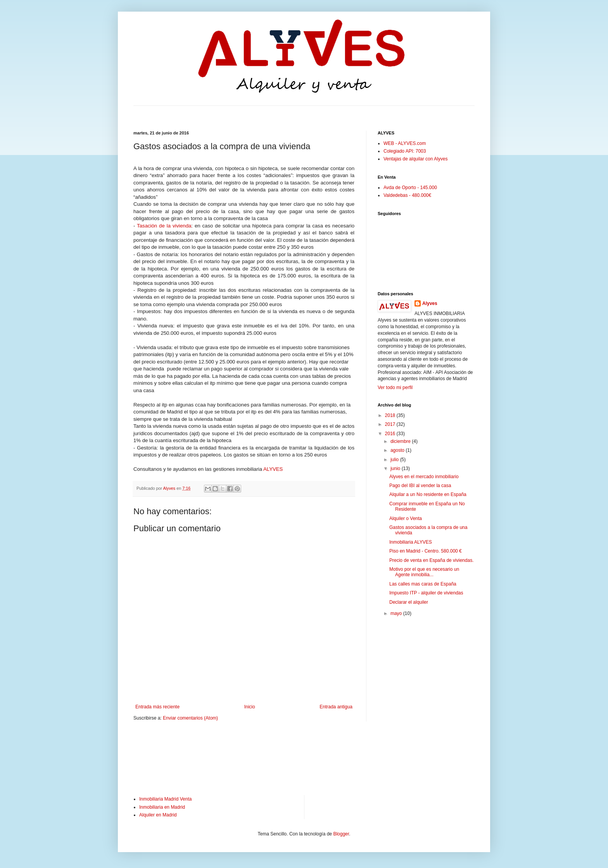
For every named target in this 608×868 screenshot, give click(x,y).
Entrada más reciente (157, 707)
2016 (391, 434)
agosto (398, 450)
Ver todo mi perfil (395, 387)
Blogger (341, 834)
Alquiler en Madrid (158, 815)
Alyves (430, 303)
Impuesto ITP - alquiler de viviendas (426, 593)
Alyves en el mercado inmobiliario (424, 477)
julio (395, 460)
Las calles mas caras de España (423, 584)
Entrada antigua (336, 707)
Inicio (250, 707)
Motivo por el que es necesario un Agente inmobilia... (424, 572)
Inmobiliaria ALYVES (411, 542)
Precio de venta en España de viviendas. (431, 560)
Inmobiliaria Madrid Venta (165, 799)
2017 (391, 424)
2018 (391, 415)
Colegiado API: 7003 (405, 151)
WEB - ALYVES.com (405, 143)
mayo (397, 613)
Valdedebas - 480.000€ (407, 195)
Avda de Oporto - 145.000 (410, 188)
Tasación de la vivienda (164, 226)
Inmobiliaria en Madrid (162, 807)
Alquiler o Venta (406, 518)
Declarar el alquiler (409, 602)
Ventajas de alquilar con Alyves (415, 159)
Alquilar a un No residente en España (428, 494)
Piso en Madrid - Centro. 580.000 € (426, 551)
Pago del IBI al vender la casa (420, 486)
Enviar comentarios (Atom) (190, 718)
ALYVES (273, 469)
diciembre (401, 441)
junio (396, 468)
